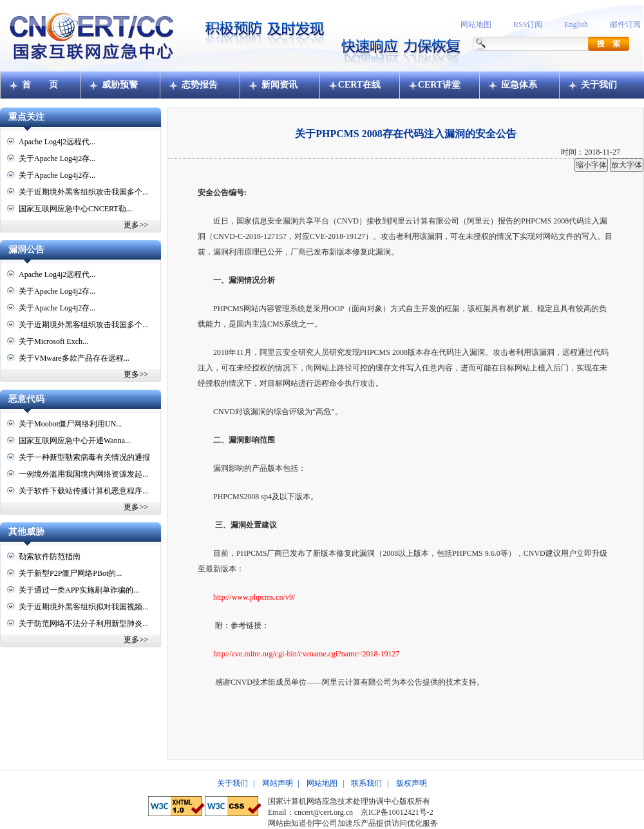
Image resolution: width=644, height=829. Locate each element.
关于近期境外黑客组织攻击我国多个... (83, 192)
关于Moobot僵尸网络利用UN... (70, 424)
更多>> (136, 225)
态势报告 (200, 85)
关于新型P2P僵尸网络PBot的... (70, 573)
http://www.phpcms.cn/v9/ (254, 597)
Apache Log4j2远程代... (57, 142)
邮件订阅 (625, 24)
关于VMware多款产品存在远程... (74, 358)
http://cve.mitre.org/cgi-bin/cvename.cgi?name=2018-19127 (306, 654)
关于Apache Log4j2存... (57, 158)
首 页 (40, 85)
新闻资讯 (279, 85)
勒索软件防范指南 (50, 557)
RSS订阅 (528, 24)
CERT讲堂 (439, 85)
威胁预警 (120, 85)
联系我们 (366, 783)
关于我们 (599, 85)
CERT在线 (359, 85)
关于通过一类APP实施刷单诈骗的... (79, 590)
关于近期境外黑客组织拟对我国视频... (83, 607)
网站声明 (278, 783)
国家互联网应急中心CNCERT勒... (75, 209)
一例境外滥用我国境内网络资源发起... (83, 474)
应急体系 (519, 85)
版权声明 (412, 783)
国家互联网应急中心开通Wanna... (75, 441)
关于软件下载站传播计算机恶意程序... (83, 491)
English (576, 24)
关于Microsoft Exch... (53, 341)
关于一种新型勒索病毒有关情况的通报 (84, 457)
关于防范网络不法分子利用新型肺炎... (83, 624)
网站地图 (476, 24)
